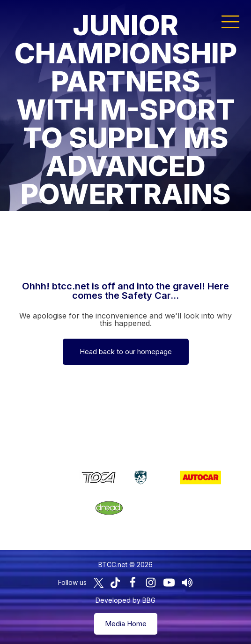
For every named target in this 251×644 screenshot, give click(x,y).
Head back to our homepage (126, 352)
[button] (230, 21)
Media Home (126, 624)
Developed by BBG (125, 600)
